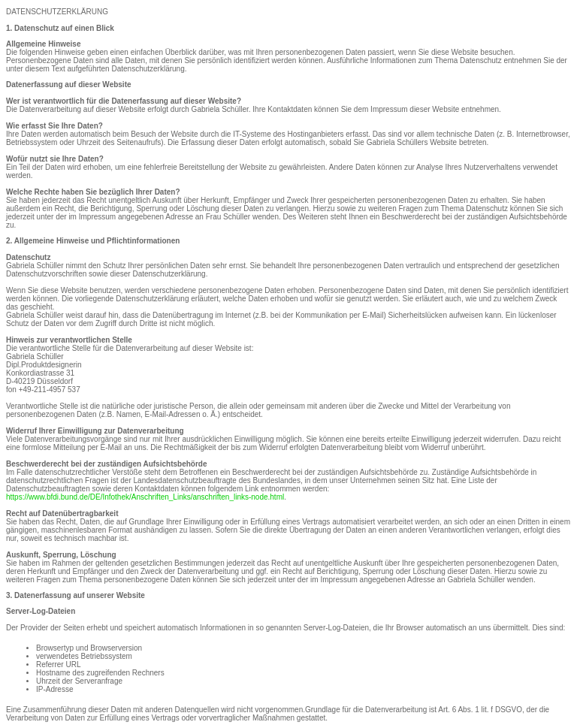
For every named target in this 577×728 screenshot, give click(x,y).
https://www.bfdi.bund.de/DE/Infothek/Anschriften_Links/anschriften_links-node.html (145, 497)
